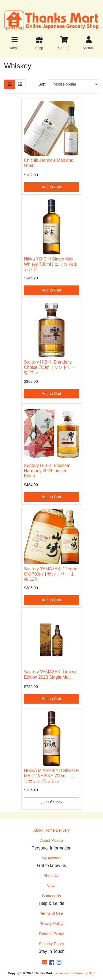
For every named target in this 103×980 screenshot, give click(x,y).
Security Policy (52, 944)
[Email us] (44, 962)
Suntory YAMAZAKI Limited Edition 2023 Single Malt (50, 675)
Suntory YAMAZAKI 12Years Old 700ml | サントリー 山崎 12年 (51, 574)
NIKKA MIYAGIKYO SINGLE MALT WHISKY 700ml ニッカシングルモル (51, 776)
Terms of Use (51, 913)
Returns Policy (51, 934)
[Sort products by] (74, 84)
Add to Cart (51, 187)
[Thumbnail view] (10, 84)
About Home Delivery (51, 830)
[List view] (20, 84)
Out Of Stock (51, 802)
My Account (51, 858)
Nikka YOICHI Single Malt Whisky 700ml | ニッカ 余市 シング (51, 264)
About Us (52, 876)
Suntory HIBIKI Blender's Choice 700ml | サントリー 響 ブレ (50, 367)
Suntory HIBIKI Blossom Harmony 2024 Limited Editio (47, 471)
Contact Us (51, 896)
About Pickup (51, 840)
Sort (42, 84)
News (51, 886)
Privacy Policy (51, 924)
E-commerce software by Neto (74, 973)
